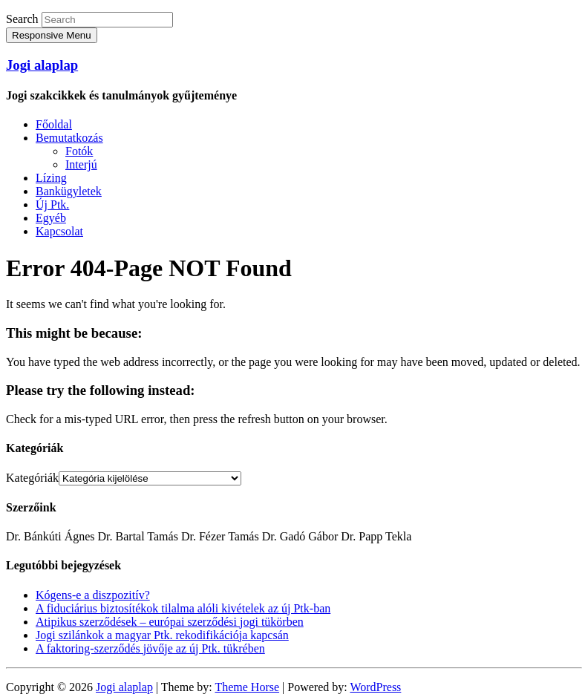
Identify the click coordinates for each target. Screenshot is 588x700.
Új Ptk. (52, 205)
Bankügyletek (69, 191)
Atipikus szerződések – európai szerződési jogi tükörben (170, 622)
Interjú (81, 164)
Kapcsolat (59, 231)
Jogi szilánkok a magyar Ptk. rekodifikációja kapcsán (162, 635)
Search (22, 19)
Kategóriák (32, 478)
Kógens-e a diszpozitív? (93, 595)
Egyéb (51, 218)
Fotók (79, 151)
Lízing (51, 178)
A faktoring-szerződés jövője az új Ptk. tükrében (150, 648)
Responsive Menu (52, 35)
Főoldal (54, 124)
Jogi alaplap (42, 65)
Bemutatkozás (69, 138)
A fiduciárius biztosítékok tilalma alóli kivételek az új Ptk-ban (183, 608)
